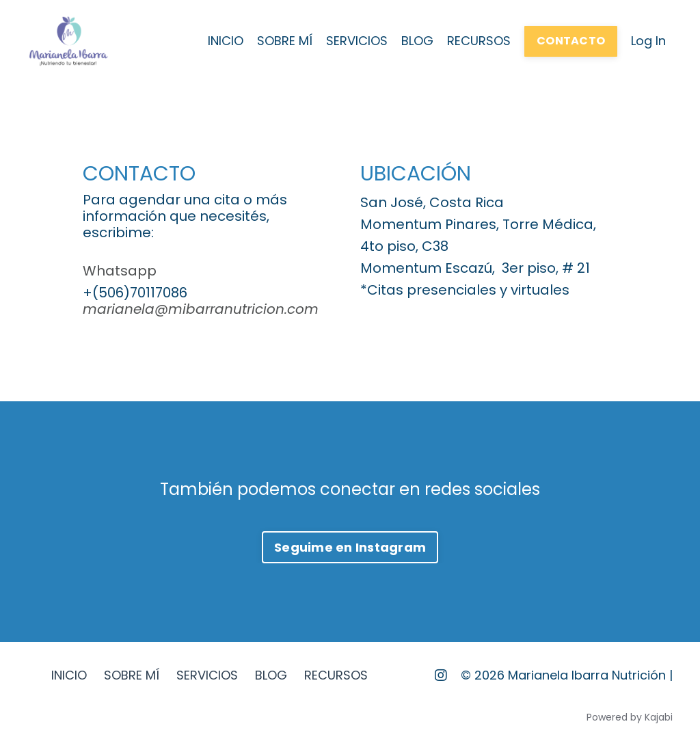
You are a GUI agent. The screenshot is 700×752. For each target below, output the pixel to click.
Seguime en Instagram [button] (350, 547)
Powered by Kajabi (630, 717)
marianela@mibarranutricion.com (201, 309)
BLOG (417, 41)
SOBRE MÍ (285, 41)
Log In (648, 41)
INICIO (226, 41)
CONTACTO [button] (571, 41)
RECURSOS (479, 41)
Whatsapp (120, 271)
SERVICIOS (357, 41)
